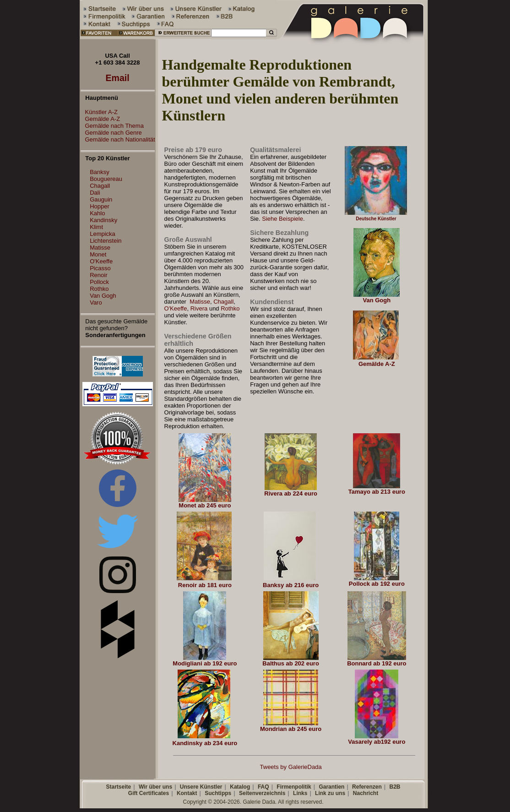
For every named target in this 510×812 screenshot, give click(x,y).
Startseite (118, 787)
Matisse (100, 248)
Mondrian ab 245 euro (291, 729)
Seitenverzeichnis (262, 793)
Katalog (240, 787)
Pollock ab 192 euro (377, 584)
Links (300, 793)
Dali (95, 193)
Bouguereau (106, 179)
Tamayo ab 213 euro (377, 492)
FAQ (263, 787)
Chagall (100, 186)
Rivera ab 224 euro (291, 493)
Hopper (100, 206)
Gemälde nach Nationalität (118, 139)
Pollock (99, 282)
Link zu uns (330, 793)
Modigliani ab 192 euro (205, 663)
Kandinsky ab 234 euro (205, 743)
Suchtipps (218, 793)
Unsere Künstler (201, 787)
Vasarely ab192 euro (377, 742)
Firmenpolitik (294, 787)
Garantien (331, 787)
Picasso (100, 268)
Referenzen (367, 787)
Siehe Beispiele (282, 219)
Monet (98, 254)
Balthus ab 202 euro (291, 663)
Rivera (199, 308)
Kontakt (187, 793)
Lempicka (103, 234)
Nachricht (366, 793)
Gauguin (101, 199)
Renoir (98, 275)
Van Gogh (103, 296)
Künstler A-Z (99, 112)
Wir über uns (155, 787)
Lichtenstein (106, 241)
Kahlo (97, 213)
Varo (96, 302)
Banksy (100, 172)
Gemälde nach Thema (112, 126)
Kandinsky (103, 220)
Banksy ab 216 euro (291, 585)
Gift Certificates (149, 793)
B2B (395, 787)
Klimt (96, 227)
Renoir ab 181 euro (205, 585)
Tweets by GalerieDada (291, 767)
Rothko (99, 289)
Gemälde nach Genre (111, 133)
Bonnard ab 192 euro (377, 663)
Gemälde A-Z (100, 119)
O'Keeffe (101, 261)
